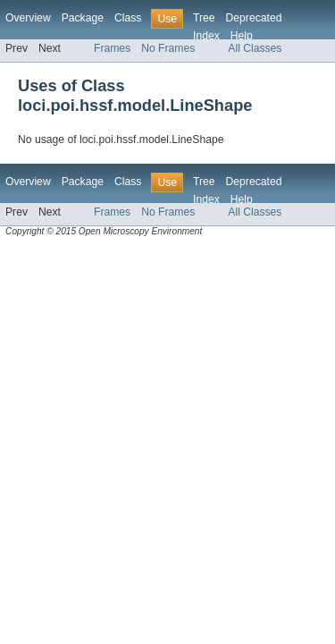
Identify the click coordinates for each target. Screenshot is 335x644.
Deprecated (254, 18)
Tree (204, 18)
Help (242, 36)
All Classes (255, 48)
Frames (112, 48)
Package (83, 18)
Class (128, 18)
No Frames (168, 48)
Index (206, 36)
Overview (28, 18)
